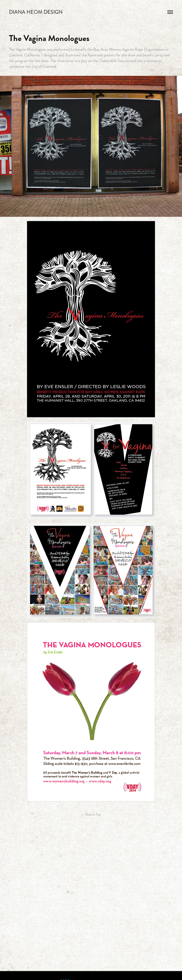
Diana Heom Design (36, 12)
